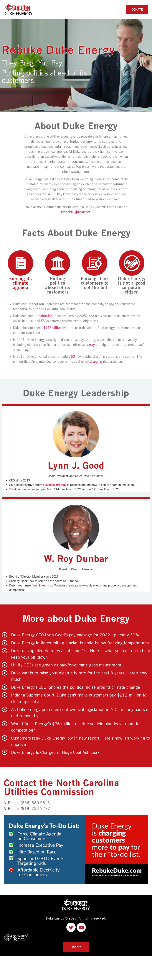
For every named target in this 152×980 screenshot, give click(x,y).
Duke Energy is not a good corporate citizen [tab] (132, 272)
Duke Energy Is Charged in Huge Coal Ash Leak (55, 752)
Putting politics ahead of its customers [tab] (58, 272)
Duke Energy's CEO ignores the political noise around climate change (76, 687)
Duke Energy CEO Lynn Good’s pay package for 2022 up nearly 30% (75, 635)
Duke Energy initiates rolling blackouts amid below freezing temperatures (80, 643)
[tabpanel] (76, 334)
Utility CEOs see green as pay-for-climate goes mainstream (66, 665)
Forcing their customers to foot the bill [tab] (95, 270)
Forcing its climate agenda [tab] (20, 270)
